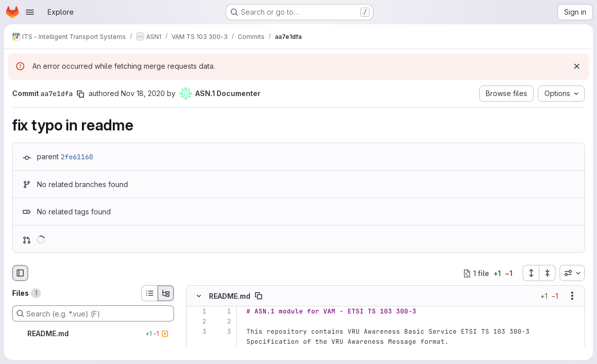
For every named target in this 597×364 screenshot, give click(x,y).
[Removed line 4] (198, 352)
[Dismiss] (577, 66)
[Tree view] (166, 293)
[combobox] (572, 273)
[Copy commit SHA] (80, 94)
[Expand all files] (531, 273)
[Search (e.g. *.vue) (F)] (93, 313)
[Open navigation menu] (30, 12)
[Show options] (572, 296)
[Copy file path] (259, 296)
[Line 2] (198, 322)
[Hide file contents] (199, 296)
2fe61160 (77, 157)
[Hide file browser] (20, 273)
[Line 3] (198, 332)
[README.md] (93, 334)
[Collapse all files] (547, 273)
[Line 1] (198, 311)
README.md (230, 296)
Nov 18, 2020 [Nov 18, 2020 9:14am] (143, 93)
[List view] (149, 293)
